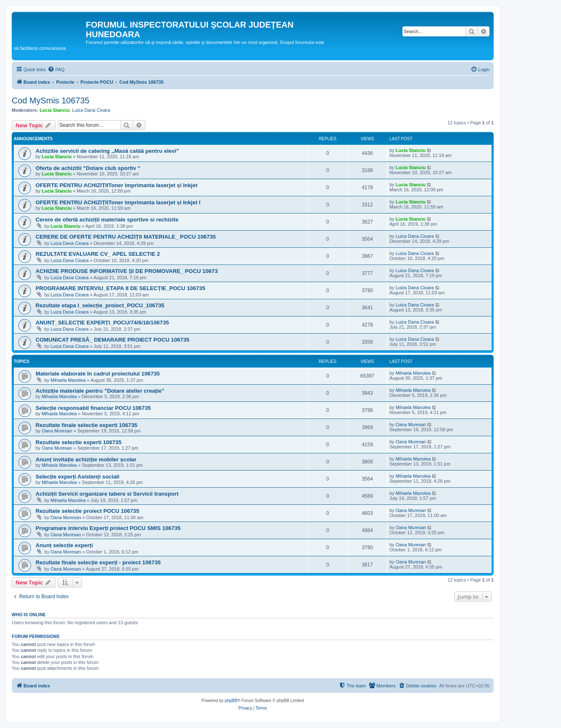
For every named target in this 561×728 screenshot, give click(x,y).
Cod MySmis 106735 (51, 100)
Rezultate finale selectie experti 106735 (86, 425)
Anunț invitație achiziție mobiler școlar (86, 459)
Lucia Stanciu (55, 110)
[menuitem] (56, 69)
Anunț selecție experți (64, 545)
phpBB (231, 701)
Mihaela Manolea (68, 380)
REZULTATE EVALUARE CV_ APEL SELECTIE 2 (98, 254)
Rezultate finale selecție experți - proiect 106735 (98, 562)
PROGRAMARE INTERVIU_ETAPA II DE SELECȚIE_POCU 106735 (120, 288)
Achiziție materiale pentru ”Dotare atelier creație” (100, 391)
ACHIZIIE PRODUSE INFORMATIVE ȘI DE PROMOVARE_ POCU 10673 (127, 271)
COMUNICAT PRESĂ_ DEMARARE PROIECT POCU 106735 (113, 340)
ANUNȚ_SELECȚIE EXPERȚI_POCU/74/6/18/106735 (102, 323)
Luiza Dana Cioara (91, 110)
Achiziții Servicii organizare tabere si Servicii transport (107, 494)
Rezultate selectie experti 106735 (78, 442)
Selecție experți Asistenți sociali (77, 477)
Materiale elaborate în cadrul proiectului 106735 (98, 374)
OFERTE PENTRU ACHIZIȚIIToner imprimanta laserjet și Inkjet (117, 185)
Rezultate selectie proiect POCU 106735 (87, 511)
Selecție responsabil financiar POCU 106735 (93, 408)
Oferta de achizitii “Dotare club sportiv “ (88, 168)
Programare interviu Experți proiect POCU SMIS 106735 (108, 528)
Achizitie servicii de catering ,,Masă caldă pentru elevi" (107, 151)
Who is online (29, 615)
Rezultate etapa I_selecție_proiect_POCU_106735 (100, 305)
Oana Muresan (57, 431)
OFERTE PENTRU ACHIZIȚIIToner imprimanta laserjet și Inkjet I (118, 202)
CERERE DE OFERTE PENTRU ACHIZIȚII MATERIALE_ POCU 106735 (126, 237)
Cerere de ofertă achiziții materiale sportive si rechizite (107, 220)
